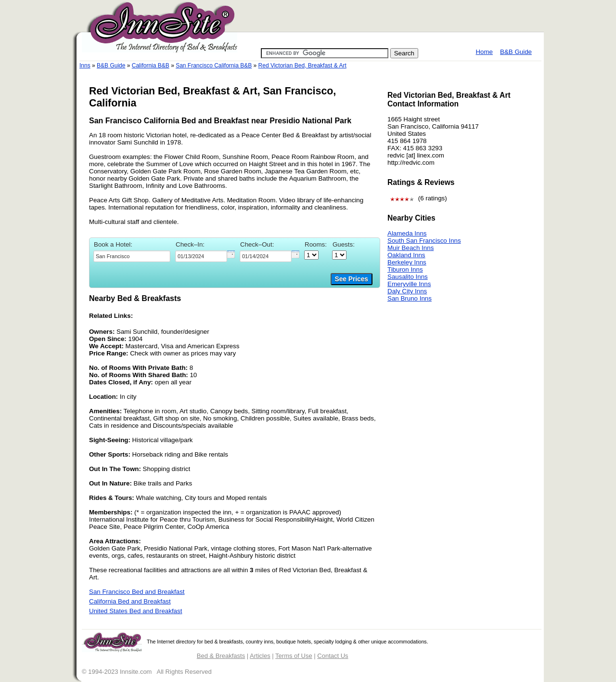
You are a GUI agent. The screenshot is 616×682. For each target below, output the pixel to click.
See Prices (352, 279)
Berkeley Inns (407, 262)
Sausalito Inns (408, 277)
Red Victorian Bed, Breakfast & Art (302, 66)
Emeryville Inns (409, 284)
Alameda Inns (407, 233)
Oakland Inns (406, 255)
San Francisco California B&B (214, 66)
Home (484, 52)
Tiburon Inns (405, 269)
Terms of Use (294, 656)
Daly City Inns (407, 291)
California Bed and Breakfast (130, 601)
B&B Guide (516, 52)
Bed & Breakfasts (221, 656)
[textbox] (132, 256)
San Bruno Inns (410, 298)
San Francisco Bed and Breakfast (137, 592)
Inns (85, 66)
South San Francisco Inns (424, 241)
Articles (260, 656)
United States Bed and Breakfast (135, 611)
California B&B (151, 66)
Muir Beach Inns (411, 248)
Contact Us (333, 656)
